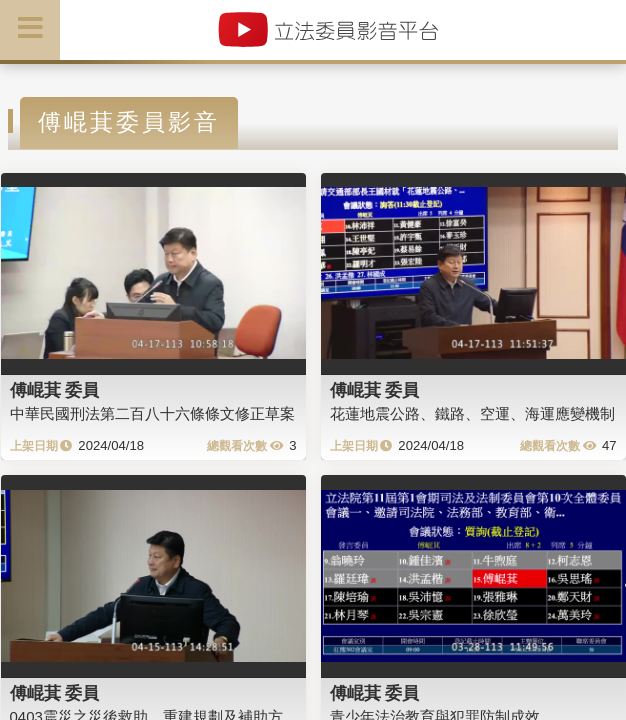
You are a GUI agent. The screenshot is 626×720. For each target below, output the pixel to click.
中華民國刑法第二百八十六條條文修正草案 (152, 413)
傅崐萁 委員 (55, 390)
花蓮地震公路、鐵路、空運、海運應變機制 (472, 413)
